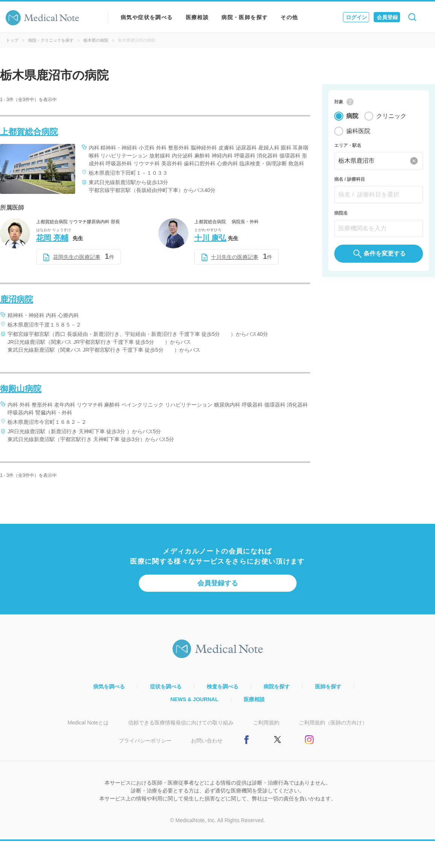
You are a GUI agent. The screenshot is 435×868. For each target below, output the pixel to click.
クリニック (391, 116)
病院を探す (277, 687)
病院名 (341, 213)
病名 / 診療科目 (350, 180)
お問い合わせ (207, 741)
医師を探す (328, 687)
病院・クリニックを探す (51, 40)
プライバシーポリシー (145, 741)
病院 (352, 116)
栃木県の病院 (96, 40)
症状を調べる (166, 687)
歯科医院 (358, 131)
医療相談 (197, 17)
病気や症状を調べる (147, 17)
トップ (12, 40)
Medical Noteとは (88, 723)
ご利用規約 (266, 723)
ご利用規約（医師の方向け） (333, 723)
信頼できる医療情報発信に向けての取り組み (181, 723)
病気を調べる (109, 687)
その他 (289, 17)
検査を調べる (223, 687)
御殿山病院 (21, 389)
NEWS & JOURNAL (194, 699)
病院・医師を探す (245, 17)
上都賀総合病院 (29, 132)
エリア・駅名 (348, 146)
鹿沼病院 (17, 299)
